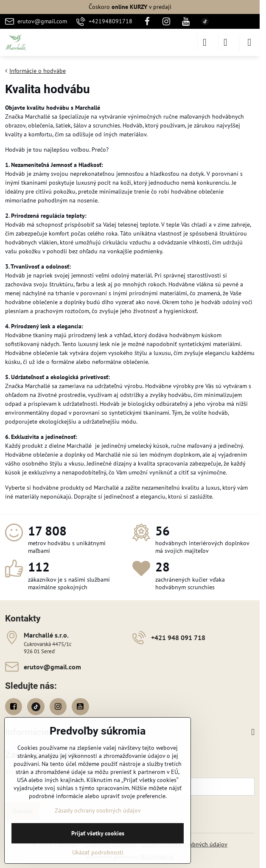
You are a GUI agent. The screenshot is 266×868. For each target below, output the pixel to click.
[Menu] (249, 42)
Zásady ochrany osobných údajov (98, 810)
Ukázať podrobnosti (98, 852)
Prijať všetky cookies (98, 833)
